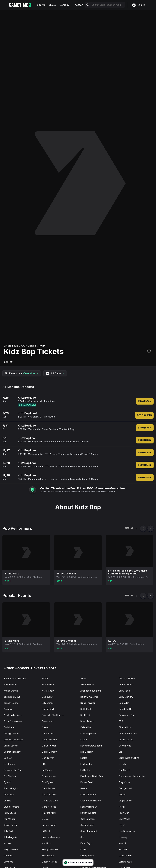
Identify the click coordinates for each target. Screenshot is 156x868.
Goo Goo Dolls (49, 794)
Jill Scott (46, 831)
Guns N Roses (49, 807)
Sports (41, 5)
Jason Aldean (87, 825)
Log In (138, 5)
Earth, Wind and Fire (129, 758)
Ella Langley (86, 764)
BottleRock (86, 709)
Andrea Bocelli (126, 685)
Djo (121, 752)
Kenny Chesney (50, 849)
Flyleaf (7, 782)
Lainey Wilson (87, 856)
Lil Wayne (8, 862)
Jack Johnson (88, 819)
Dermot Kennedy (12, 752)
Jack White (124, 819)
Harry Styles (10, 813)
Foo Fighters (48, 782)
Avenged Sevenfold (91, 691)
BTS (121, 721)
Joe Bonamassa (127, 831)
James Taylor (49, 825)
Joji (82, 837)
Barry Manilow (126, 697)
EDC (44, 764)
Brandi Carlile (125, 709)
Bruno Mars (48, 721)
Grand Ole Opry (50, 801)
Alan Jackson (10, 685)
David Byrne (125, 746)
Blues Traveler (88, 703)
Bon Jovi (8, 709)
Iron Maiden (10, 819)
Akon (83, 678)
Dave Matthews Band (91, 746)
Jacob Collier (10, 825)
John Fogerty (10, 837)
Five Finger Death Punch (93, 776)
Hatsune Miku (49, 813)
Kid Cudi (123, 849)
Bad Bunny (47, 697)
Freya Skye (125, 782)
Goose (122, 794)
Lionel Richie (87, 862)
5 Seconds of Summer (15, 678)
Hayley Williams (88, 813)
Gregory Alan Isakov (91, 801)
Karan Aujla (86, 843)
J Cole (45, 819)
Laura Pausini (125, 856)
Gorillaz (7, 801)
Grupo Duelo (125, 801)
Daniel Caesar (11, 746)
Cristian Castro (126, 740)
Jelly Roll (8, 831)
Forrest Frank (87, 782)
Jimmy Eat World (89, 831)
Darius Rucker (49, 746)
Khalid (83, 849)
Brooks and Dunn (128, 715)
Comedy (64, 5)
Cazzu (45, 727)
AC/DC (45, 678)
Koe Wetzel (48, 856)
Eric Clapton (10, 776)
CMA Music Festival (13, 740)
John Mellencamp (51, 837)
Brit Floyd (85, 715)
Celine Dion (86, 727)
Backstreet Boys (12, 697)
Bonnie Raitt (48, 709)
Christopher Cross (128, 733)
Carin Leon (9, 727)
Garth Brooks (49, 788)
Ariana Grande (11, 691)
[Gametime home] (22, 5)
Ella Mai (123, 764)
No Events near (22, 373)
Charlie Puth (125, 727)
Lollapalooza (125, 862)
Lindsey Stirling (50, 862)
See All (131, 528)
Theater (78, 5)
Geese (84, 788)
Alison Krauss (87, 685)
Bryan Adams (87, 721)
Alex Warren (48, 685)
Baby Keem (125, 691)
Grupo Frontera (11, 807)
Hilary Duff (124, 813)
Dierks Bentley (49, 752)
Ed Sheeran (10, 764)
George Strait (126, 788)
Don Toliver (48, 758)
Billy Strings (48, 703)
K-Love (7, 843)
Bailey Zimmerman (90, 697)
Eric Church (125, 770)
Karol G (122, 843)
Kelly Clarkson (11, 849)
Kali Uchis (47, 843)
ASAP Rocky (48, 691)
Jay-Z (122, 825)
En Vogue (47, 770)
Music (52, 5)
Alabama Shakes (127, 678)
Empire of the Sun (13, 770)
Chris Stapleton (88, 733)
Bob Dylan (124, 703)
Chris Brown (48, 733)
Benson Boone (11, 703)
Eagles (84, 758)
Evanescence (49, 776)
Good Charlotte (88, 794)
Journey (123, 837)
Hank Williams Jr (89, 807)
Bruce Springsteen (13, 721)
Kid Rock (8, 856)
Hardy (122, 807)
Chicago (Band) (12, 733)
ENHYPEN (85, 770)
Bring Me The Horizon (53, 715)
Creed (84, 740)
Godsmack (9, 794)
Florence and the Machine (132, 776)
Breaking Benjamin (13, 715)
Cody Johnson (49, 740)
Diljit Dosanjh (87, 752)
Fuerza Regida (11, 788)
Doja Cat (8, 758)
